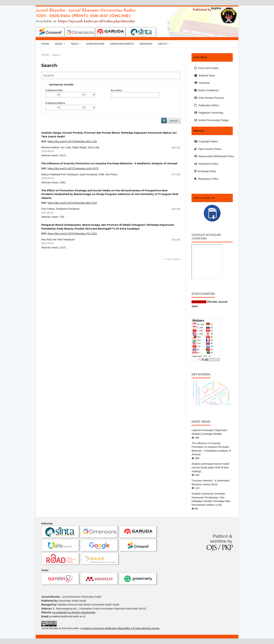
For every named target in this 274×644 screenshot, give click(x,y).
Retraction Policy (206, 164)
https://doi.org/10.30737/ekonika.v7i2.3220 (72, 233)
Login (230, 8)
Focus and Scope (206, 68)
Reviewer (202, 83)
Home (45, 44)
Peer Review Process (209, 98)
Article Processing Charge (212, 120)
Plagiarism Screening (209, 113)
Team (75, 44)
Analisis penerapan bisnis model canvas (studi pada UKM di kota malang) (210, 467)
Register (216, 8)
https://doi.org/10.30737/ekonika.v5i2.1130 (72, 141)
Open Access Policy (208, 149)
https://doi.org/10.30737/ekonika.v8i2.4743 (72, 203)
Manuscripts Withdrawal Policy (214, 156)
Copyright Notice (206, 141)
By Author (116, 90)
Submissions (95, 44)
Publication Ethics (207, 105)
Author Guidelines (207, 90)
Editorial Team (205, 75)
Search (174, 121)
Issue (59, 44)
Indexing (146, 44)
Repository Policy (206, 179)
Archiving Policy (205, 171)
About (163, 44)
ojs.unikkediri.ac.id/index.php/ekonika (74, 612)
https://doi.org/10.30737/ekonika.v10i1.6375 (73, 168)
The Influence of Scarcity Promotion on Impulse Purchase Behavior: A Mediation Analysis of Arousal (109, 163)
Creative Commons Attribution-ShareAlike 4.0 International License (121, 628)
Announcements (122, 44)
